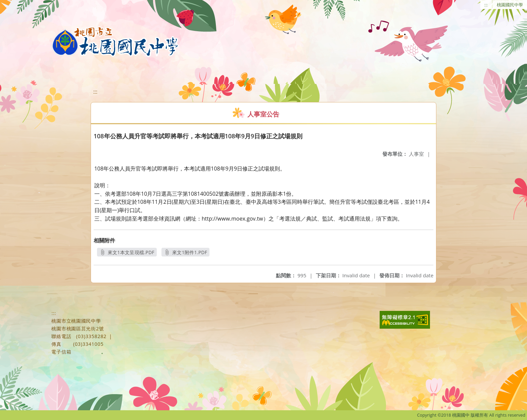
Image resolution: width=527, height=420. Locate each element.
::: (486, 5)
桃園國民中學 (510, 5)
